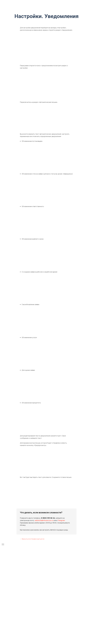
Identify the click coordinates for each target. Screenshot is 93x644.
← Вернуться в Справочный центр (32, 539)
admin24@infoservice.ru (44, 520)
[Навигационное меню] (3, 545)
